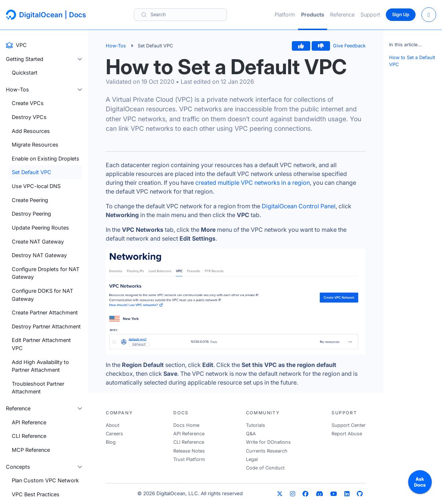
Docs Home (186, 425)
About (113, 425)
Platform (285, 15)
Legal (252, 459)
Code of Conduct (265, 468)
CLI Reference (189, 442)
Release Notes (189, 451)
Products (313, 15)
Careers (114, 434)
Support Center (349, 425)
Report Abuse (347, 434)
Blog (111, 442)
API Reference (189, 434)
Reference (342, 15)
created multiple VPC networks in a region (253, 183)
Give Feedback (349, 46)
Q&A (251, 434)
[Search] (180, 15)
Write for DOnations (268, 442)
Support (370, 15)
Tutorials (256, 425)
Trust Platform (189, 459)
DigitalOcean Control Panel (299, 206)
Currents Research (267, 451)
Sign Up (401, 15)
